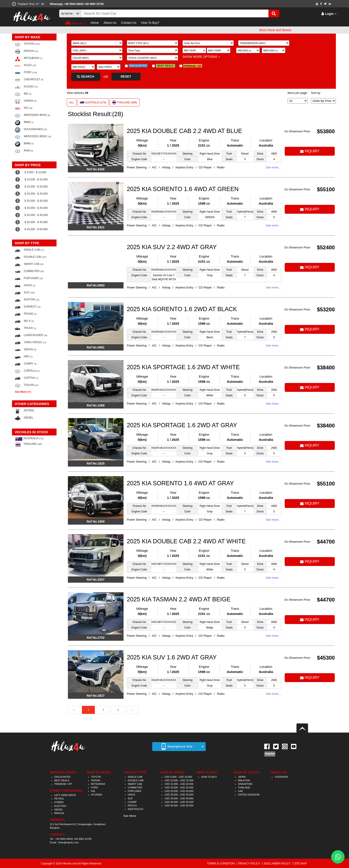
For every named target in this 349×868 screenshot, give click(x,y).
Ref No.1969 (96, 522)
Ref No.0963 (96, 285)
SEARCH (86, 77)
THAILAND (244, 787)
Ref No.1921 (96, 227)
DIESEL (59, 810)
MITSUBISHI (98, 784)
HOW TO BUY (209, 777)
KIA (93, 791)
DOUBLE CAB (136, 780)
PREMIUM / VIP (63, 784)
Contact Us (129, 23)
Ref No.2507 (96, 580)
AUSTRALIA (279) (93, 103)
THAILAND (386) (125, 102)
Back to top (302, 728)
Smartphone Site (180, 747)
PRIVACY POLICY (250, 864)
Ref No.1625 (96, 463)
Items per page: (298, 93)
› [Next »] (133, 710)
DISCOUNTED (62, 777)
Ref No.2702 (96, 638)
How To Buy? (150, 23)
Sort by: (316, 93)
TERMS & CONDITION (221, 864)
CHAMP (132, 802)
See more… (273, 167)
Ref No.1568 (96, 405)
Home (95, 23)
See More (130, 816)
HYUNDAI (97, 795)
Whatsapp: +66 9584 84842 (67, 4)
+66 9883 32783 (94, 4)
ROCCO (132, 806)
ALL (72, 103)
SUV (130, 798)
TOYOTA (96, 777)
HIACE (132, 795)
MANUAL (59, 813)
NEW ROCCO (136, 809)
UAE (240, 791)
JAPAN (242, 777)
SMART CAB (135, 784)
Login (329, 14)
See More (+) (23, 392)
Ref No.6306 (96, 169)
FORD (94, 787)
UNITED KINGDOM (249, 795)
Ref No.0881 (96, 347)
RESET (126, 77)
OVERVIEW (281, 777)
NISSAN (96, 780)
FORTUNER (135, 791)
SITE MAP (300, 864)
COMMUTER (135, 787)
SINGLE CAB (135, 777)
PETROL (59, 799)
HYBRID (59, 802)
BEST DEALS (62, 780)
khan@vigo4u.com (68, 842)
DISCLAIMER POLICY (278, 864)
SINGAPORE (245, 784)
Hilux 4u (76, 23)
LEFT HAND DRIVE (65, 795)
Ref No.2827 (96, 696)
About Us (110, 23)
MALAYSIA (244, 780)
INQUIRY (310, 151)
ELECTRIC (60, 806)
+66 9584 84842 (64, 839)
